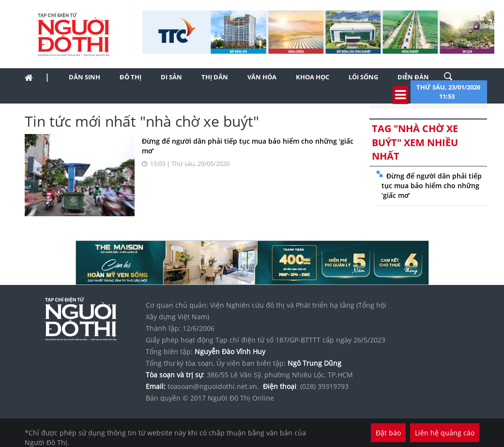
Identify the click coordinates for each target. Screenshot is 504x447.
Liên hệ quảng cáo (445, 433)
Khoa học (313, 77)
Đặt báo (388, 433)
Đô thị (130, 77)
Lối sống (363, 77)
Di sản (171, 77)
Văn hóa (262, 77)
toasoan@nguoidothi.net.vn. (213, 386)
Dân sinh (84, 77)
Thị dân (215, 77)
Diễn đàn (413, 77)
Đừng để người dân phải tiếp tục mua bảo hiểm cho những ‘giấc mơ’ (432, 186)
